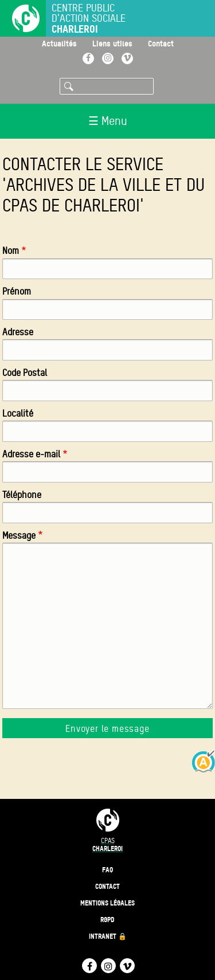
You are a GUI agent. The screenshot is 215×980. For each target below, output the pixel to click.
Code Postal (25, 373)
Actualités (59, 43)
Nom (11, 251)
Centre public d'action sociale (89, 19)
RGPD (107, 920)
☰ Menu (108, 121)
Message (19, 536)
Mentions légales (107, 903)
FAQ (107, 870)
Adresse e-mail (31, 454)
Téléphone (22, 495)
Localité (18, 413)
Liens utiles (112, 43)
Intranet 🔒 (108, 936)
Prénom (17, 291)
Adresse (18, 332)
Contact (161, 43)
